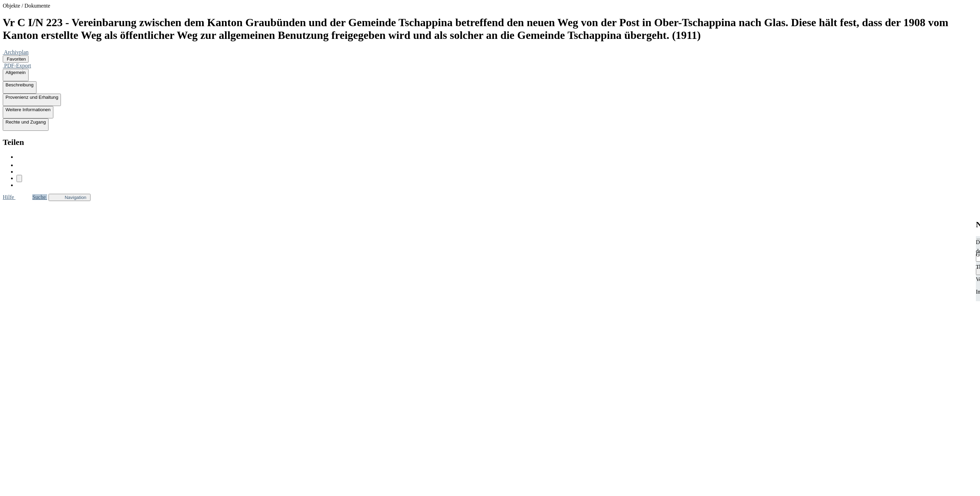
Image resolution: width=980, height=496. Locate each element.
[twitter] (20, 165)
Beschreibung (20, 87)
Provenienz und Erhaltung (32, 100)
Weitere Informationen (28, 112)
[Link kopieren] (19, 178)
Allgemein (16, 75)
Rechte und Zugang (26, 125)
